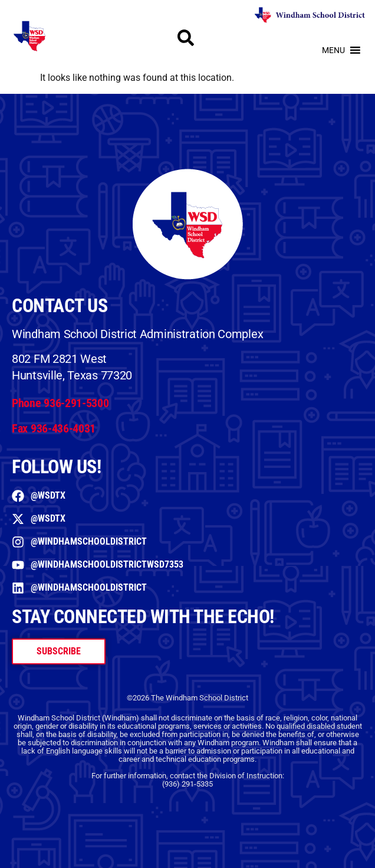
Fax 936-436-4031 (54, 428)
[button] (333, 50)
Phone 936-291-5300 (60, 403)
